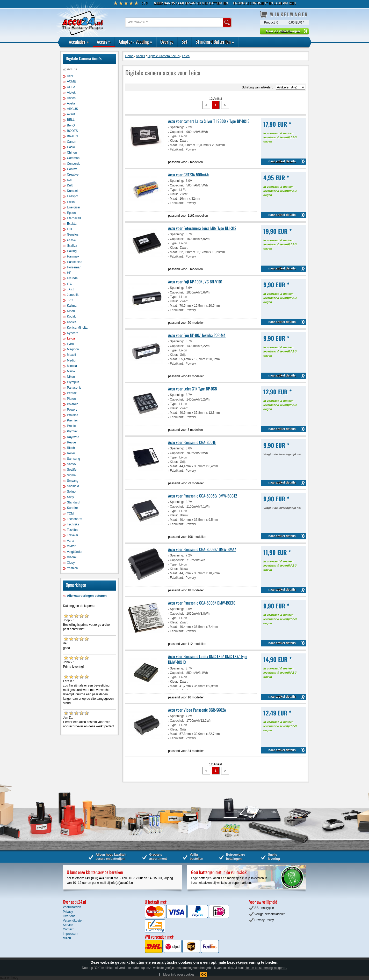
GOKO (72, 240)
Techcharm (75, 519)
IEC (70, 284)
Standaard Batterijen (215, 42)
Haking (72, 251)
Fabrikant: (177, 149)
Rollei (71, 453)
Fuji (70, 229)
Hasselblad (75, 262)
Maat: (174, 145)
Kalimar (72, 306)
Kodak (71, 316)
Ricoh (71, 448)
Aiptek (71, 93)
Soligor (72, 492)
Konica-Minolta (77, 328)
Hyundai (73, 278)
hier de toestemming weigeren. (266, 968)
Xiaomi (72, 557)
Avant (71, 114)
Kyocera (73, 333)
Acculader (79, 42)
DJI (69, 180)
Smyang (73, 481)
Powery (72, 410)
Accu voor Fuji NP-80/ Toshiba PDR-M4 (197, 335)
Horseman (74, 267)
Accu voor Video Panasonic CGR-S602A (197, 710)
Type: (174, 136)
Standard (73, 502)
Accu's (104, 42)
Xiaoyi (71, 563)
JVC (70, 300)
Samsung (74, 459)
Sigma (71, 475)
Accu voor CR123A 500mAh (188, 175)
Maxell (72, 355)
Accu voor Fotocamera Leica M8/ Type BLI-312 (202, 228)
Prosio (71, 426)
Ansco (71, 98)
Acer (70, 76)
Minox (71, 371)
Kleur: (174, 141)
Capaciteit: (177, 132)
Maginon (73, 349)
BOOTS (73, 131)
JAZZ (71, 289)
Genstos (73, 235)
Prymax (72, 431)
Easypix (73, 196)
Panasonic (74, 388)
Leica (71, 338)
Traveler (73, 535)
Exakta (72, 224)
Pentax (72, 393)
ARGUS (73, 109)
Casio (71, 147)
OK (204, 975)
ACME (72, 81)
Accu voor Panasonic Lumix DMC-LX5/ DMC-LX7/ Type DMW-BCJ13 (208, 659)
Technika (73, 524)
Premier (73, 420)
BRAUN (73, 136)
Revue (72, 442)
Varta (71, 541)
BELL (71, 120)
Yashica (73, 568)
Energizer (74, 207)
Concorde (74, 164)
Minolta (72, 366)
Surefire (73, 508)
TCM (70, 514)
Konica (72, 322)
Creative (73, 175)
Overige (167, 42)
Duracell (73, 191)
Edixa (71, 202)
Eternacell (74, 218)
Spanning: (177, 127)
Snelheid (73, 486)
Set (184, 42)
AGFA (71, 87)
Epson (71, 213)
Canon (72, 142)
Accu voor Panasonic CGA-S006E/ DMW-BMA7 (202, 549)
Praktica (73, 415)
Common (73, 158)
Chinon (72, 153)
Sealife (72, 470)
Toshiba (72, 530)
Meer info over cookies (179, 975)
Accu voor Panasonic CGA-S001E (192, 442)
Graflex (72, 246)
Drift (70, 185)
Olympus (73, 382)
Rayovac (73, 437)
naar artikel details (282, 161)
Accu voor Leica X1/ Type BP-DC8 (193, 389)
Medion (72, 360)
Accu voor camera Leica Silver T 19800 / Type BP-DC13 (209, 121)
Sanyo (71, 464)
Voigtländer (75, 552)
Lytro (70, 344)
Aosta (71, 103)
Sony (71, 497)
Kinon (71, 311)
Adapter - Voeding (135, 42)
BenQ (71, 125)
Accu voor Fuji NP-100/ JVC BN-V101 (195, 282)
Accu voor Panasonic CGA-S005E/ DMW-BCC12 (202, 496)
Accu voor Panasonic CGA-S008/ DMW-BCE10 (202, 603)
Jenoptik (73, 295)
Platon (71, 399)
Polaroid (73, 404)
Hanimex (73, 257)
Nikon (71, 377)
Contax (72, 169)
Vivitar (71, 546)
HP (69, 273)
